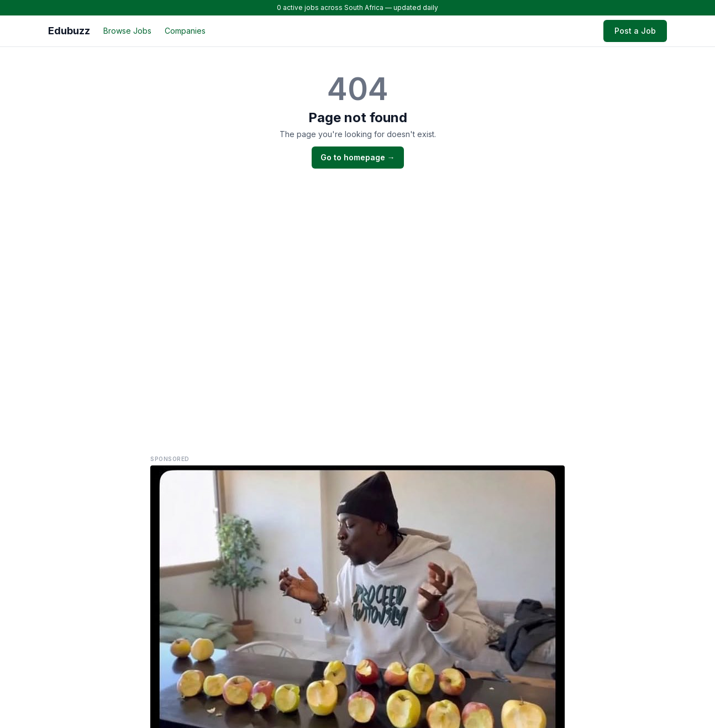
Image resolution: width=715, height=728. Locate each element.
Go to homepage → (358, 157)
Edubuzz (69, 31)
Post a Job (635, 31)
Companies (185, 31)
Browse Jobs (127, 31)
